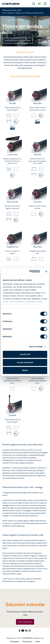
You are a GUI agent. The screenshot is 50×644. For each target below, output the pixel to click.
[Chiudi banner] (46, 272)
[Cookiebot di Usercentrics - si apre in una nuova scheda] (30, 272)
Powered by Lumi (38, 638)
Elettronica (20, 13)
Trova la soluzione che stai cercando (18, 41)
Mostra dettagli (36, 347)
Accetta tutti (25, 354)
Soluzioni (11, 13)
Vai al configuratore (25, 622)
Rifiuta (25, 370)
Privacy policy (27, 642)
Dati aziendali (15, 642)
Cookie (38, 642)
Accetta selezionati (25, 362)
